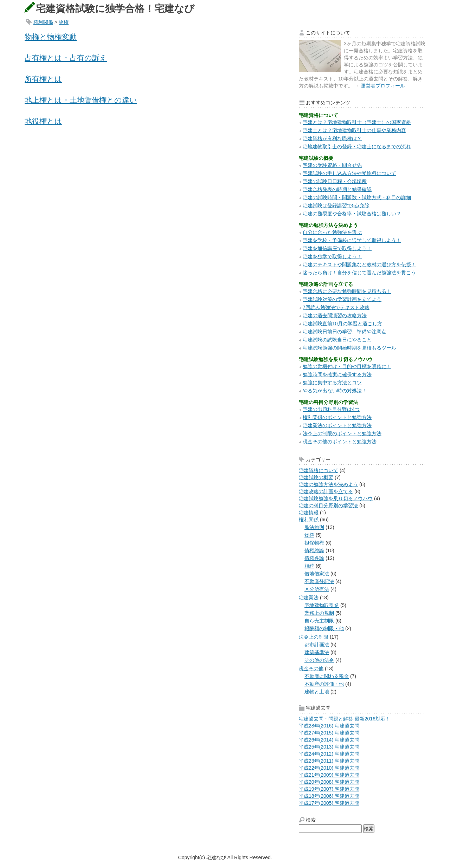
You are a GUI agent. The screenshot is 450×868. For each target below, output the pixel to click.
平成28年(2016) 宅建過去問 (329, 726)
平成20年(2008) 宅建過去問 (329, 782)
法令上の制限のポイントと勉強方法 (342, 433)
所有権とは (43, 79)
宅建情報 (309, 513)
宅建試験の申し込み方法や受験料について (349, 173)
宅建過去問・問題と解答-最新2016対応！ (345, 719)
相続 (309, 566)
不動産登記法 (319, 581)
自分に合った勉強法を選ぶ (332, 232)
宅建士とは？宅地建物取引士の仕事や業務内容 (354, 130)
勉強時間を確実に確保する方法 (337, 374)
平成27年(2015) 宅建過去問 (329, 733)
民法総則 (314, 527)
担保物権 (314, 543)
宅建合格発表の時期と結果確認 (337, 189)
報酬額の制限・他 (324, 628)
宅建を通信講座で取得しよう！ (337, 248)
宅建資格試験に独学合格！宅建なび (115, 9)
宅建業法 (309, 598)
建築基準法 (317, 652)
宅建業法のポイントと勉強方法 (337, 425)
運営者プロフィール (383, 86)
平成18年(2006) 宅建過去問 (329, 796)
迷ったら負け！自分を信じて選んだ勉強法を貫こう (359, 273)
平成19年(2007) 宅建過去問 (329, 789)
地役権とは (43, 121)
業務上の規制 (319, 613)
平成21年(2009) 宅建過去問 (329, 775)
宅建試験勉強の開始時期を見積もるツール (349, 348)
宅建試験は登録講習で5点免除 (336, 205)
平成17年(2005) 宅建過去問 (329, 803)
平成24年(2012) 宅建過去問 (329, 754)
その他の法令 (319, 660)
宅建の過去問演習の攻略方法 (335, 315)
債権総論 (314, 550)
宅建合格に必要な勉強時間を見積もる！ (347, 291)
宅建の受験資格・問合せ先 (332, 165)
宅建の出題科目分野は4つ (331, 409)
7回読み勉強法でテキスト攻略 (336, 307)
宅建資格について (319, 470)
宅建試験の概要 (316, 477)
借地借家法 (317, 574)
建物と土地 (317, 692)
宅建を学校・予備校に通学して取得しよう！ (352, 240)
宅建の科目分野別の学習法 (328, 505)
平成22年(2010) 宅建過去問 (329, 768)
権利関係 (43, 22)
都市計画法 (317, 645)
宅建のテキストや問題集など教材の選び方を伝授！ (359, 265)
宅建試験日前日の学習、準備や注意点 (345, 332)
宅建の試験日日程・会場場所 (335, 181)
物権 (64, 22)
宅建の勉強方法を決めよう (328, 484)
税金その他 (311, 668)
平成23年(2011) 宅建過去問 (329, 761)
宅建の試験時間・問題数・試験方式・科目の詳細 (357, 197)
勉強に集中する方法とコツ (332, 383)
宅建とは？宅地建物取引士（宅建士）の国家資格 (357, 122)
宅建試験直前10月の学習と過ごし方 (342, 324)
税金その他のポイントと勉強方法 (340, 442)
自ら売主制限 (319, 621)
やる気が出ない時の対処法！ (335, 391)
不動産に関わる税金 (327, 676)
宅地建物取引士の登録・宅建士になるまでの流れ (357, 146)
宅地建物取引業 (322, 605)
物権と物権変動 (51, 37)
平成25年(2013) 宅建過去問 (329, 747)
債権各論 (314, 558)
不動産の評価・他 (324, 684)
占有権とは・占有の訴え (66, 58)
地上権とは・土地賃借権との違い (81, 100)
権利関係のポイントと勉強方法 (337, 417)
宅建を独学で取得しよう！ (332, 256)
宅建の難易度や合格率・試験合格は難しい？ (352, 214)
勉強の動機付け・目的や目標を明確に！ (347, 366)
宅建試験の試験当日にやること (337, 340)
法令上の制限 (314, 637)
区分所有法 (317, 589)
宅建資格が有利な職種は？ (332, 138)
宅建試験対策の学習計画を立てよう (342, 299)
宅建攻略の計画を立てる (326, 491)
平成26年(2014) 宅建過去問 (329, 740)
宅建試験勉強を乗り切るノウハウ (336, 498)
